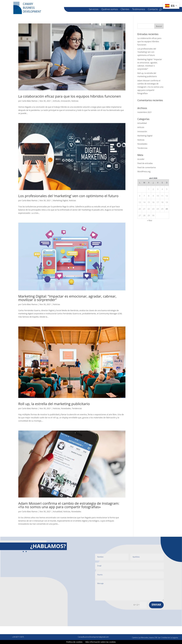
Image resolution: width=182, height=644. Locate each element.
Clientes (125, 10)
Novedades (66, 408)
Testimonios (139, 10)
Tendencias (77, 408)
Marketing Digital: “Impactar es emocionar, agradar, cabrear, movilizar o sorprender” (67, 298)
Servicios (94, 10)
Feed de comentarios (147, 167)
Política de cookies (74, 642)
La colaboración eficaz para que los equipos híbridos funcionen (70, 96)
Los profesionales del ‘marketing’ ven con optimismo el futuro (68, 196)
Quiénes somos (110, 10)
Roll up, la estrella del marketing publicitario (54, 404)
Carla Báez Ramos (30, 101)
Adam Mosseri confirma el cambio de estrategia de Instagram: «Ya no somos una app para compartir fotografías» (69, 505)
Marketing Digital (60, 200)
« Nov (150, 220)
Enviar (156, 605)
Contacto (153, 10)
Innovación (66, 101)
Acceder (141, 159)
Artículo (56, 101)
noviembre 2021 (145, 112)
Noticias (75, 101)
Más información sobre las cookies (101, 642)
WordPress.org (144, 171)
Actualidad (58, 511)
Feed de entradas (145, 163)
